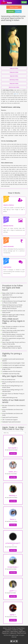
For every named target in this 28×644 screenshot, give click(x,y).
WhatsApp (11, 11)
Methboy (13, 495)
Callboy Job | (13, 633)
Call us (18, 11)
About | (5, 628)
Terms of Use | (12, 628)
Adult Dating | (15, 631)
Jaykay (13, 615)
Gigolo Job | (22, 631)
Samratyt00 (13, 448)
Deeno (13, 519)
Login (24, 2)
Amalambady (13, 567)
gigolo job (16, 94)
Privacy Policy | (21, 628)
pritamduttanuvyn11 (13, 544)
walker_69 (13, 472)
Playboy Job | (6, 633)
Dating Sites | (6, 631)
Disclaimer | (9, 630)
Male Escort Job (22, 633)
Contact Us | (16, 630)
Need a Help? (14, 7)
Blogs (21, 630)
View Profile (13, 453)
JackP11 (13, 591)
